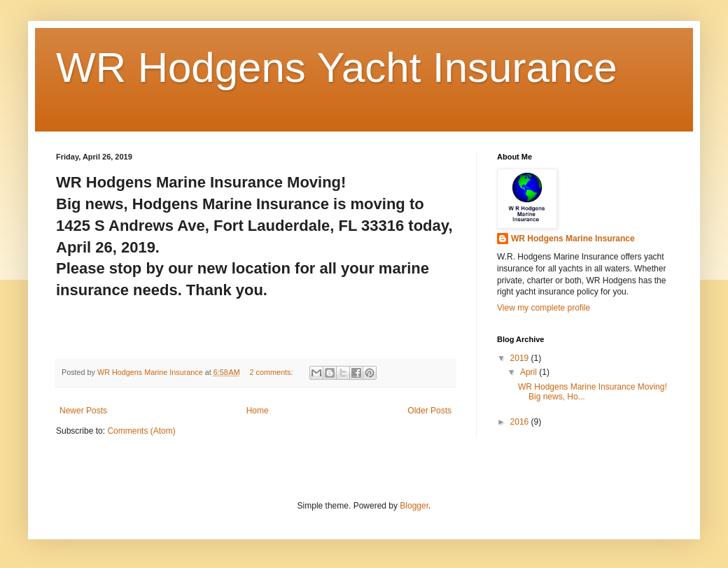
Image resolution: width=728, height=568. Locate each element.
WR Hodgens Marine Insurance (573, 239)
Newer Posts (83, 411)
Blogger (414, 506)
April (530, 372)
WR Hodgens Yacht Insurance (337, 68)
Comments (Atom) (141, 431)
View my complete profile (544, 308)
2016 (521, 422)
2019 (521, 358)
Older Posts (429, 411)
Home (258, 411)
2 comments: (273, 372)
